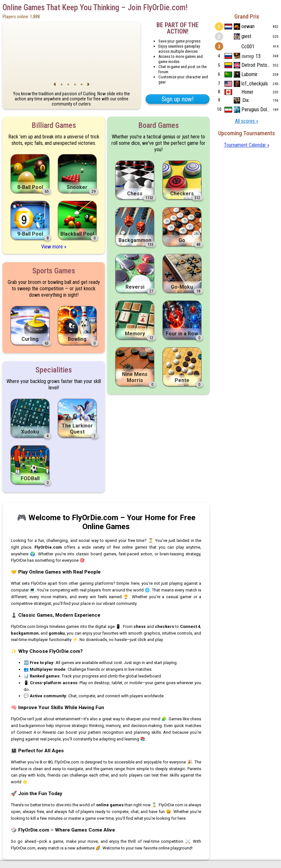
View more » (54, 247)
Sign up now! (178, 99)
